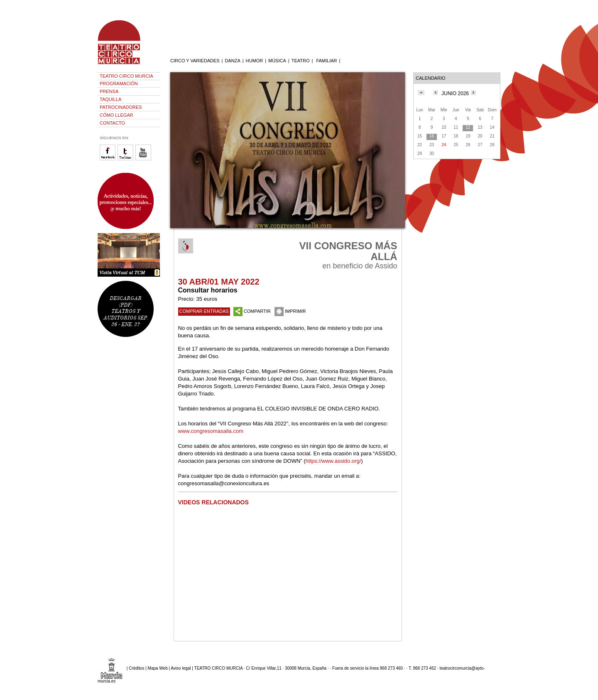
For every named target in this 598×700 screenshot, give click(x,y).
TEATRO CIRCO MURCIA (126, 76)
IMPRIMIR (290, 311)
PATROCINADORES (121, 107)
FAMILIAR (326, 61)
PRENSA (109, 91)
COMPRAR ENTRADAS (204, 311)
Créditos (136, 668)
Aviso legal (181, 668)
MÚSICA (277, 61)
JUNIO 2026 (455, 93)
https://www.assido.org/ (333, 461)
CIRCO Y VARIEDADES (195, 61)
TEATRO (301, 61)
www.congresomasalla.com (211, 431)
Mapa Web (158, 668)
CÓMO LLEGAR (116, 115)
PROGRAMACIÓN (119, 84)
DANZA (232, 61)
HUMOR (255, 61)
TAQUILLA (110, 99)
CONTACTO (112, 123)
